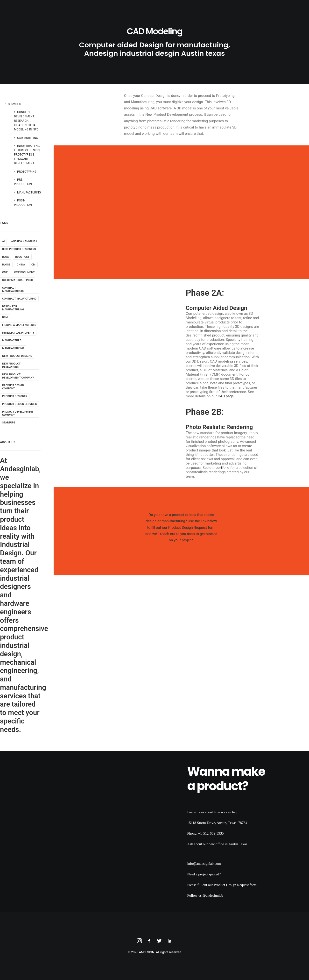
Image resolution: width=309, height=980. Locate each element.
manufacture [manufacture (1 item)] (12, 340)
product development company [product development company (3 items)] (18, 413)
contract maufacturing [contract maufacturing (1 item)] (19, 299)
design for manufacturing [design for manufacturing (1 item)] (13, 308)
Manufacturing (29, 193)
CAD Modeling (28, 138)
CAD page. (226, 396)
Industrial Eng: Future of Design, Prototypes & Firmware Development (27, 155)
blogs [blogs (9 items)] (6, 265)
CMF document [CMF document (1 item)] (25, 272)
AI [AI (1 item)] (3, 241)
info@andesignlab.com (204, 864)
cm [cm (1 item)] (33, 265)
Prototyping (27, 172)
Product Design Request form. (236, 885)
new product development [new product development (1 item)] (11, 365)
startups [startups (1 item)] (9, 423)
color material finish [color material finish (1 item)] (18, 280)
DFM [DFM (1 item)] (5, 317)
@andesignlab (213, 895)
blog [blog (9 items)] (6, 257)
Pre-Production (23, 182)
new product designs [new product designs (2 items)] (17, 356)
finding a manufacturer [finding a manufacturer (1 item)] (19, 325)
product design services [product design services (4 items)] (19, 404)
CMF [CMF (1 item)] (5, 272)
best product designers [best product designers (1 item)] (19, 249)
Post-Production (23, 203)
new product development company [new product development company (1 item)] (18, 376)
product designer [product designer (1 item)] (15, 396)
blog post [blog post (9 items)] (22, 257)
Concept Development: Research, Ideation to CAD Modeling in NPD (26, 121)
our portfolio (220, 468)
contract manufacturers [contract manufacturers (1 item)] (13, 289)
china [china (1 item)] (21, 265)
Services (14, 104)
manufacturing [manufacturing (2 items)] (13, 348)
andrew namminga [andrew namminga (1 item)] (24, 241)
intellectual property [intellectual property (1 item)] (18, 333)
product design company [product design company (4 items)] (13, 387)
